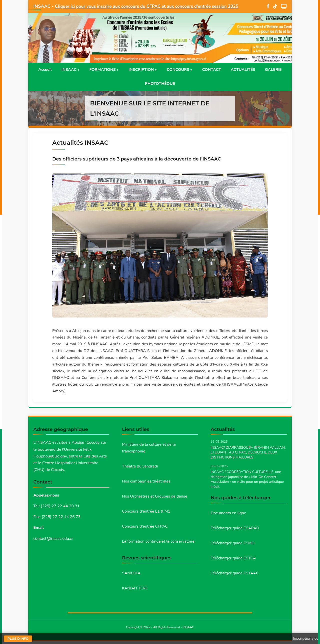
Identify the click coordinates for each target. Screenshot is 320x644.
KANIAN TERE (135, 591)
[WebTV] (284, 6)
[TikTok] (275, 6)
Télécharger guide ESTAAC (235, 575)
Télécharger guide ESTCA (233, 560)
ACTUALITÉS (244, 70)
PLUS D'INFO (18, 639)
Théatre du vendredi (140, 468)
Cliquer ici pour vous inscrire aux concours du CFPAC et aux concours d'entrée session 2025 (150, 6)
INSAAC (68, 70)
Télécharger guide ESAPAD (235, 530)
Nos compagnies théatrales (146, 484)
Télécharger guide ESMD (233, 545)
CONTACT (212, 70)
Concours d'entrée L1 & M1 (146, 514)
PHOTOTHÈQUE (160, 84)
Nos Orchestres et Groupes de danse (155, 499)
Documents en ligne (229, 515)
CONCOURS (178, 70)
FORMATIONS (102, 70)
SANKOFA (131, 576)
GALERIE (275, 70)
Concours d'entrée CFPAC (145, 529)
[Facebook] (268, 6)
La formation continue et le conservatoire (158, 544)
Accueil (43, 70)
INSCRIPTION (141, 70)
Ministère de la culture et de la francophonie (149, 450)
